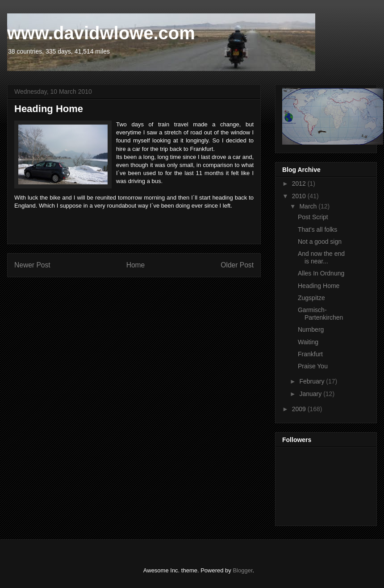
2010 (300, 196)
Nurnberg (311, 329)
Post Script (313, 217)
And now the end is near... (321, 257)
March (309, 206)
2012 (300, 183)
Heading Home (319, 286)
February (313, 381)
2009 (300, 409)
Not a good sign (320, 242)
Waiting (308, 342)
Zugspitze (311, 298)
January (311, 394)
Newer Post (32, 265)
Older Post (237, 265)
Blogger (242, 570)
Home (136, 265)
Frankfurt (310, 354)
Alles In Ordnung (321, 273)
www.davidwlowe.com (101, 33)
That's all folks (317, 229)
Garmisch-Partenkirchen (320, 314)
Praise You (313, 366)
